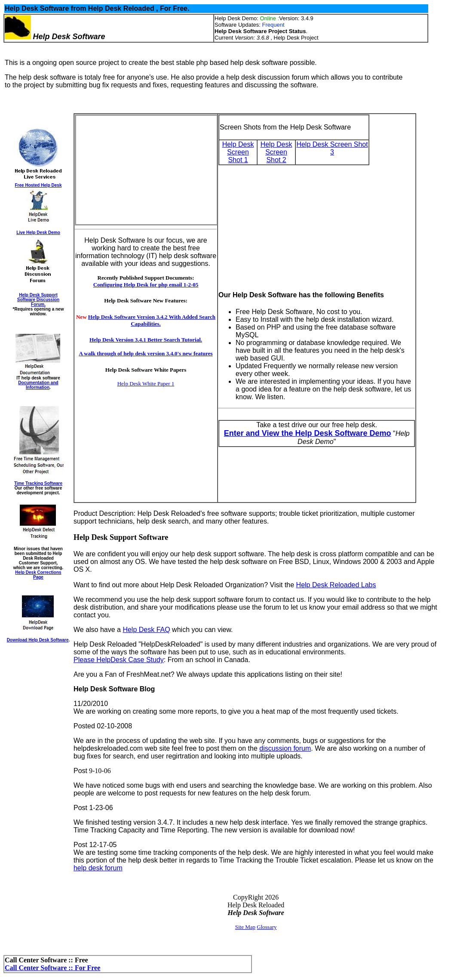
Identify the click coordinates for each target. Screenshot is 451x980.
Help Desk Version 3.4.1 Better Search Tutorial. (146, 340)
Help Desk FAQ (146, 630)
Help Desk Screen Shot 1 (238, 152)
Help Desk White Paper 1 (146, 384)
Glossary (267, 927)
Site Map (245, 927)
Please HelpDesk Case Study (119, 660)
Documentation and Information (38, 385)
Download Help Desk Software (38, 640)
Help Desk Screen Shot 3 (332, 148)
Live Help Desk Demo (38, 233)
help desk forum (98, 868)
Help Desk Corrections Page (38, 575)
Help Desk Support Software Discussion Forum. (38, 300)
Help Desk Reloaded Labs (336, 585)
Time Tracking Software (38, 483)
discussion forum (285, 748)
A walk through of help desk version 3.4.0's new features (146, 353)
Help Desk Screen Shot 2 (276, 152)
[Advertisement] (141, 170)
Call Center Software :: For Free (52, 968)
